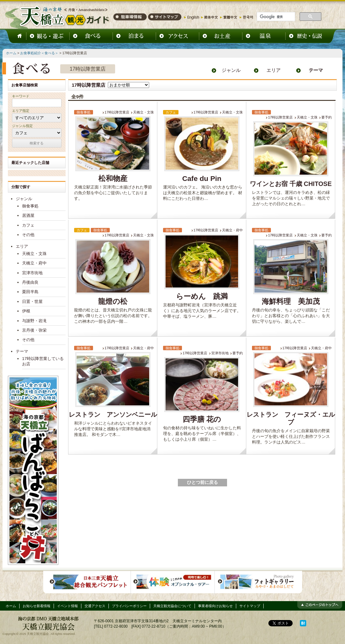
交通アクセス (95, 606)
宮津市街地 (220, 353)
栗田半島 (30, 292)
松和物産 (113, 179)
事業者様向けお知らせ (215, 606)
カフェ (28, 225)
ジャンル (231, 70)
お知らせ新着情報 (37, 606)
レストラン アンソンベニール (113, 415)
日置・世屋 (32, 302)
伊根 (26, 311)
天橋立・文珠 (143, 112)
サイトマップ (250, 606)
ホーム (11, 53)
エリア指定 (21, 111)
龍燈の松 (113, 302)
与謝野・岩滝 (34, 321)
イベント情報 (67, 606)
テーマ (316, 70)
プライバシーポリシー (129, 606)
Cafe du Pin (202, 179)
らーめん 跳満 (202, 296)
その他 (28, 235)
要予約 (327, 117)
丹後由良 (30, 282)
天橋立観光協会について (172, 606)
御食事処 (30, 206)
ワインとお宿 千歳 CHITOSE (291, 184)
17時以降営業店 (117, 112)
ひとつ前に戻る (202, 482)
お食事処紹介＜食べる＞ (39, 53)
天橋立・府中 (232, 230)
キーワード (21, 96)
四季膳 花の (202, 419)
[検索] (275, 17)
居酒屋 (28, 215)
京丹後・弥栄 (34, 330)
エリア (274, 70)
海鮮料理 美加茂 (291, 302)
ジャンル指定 (22, 126)
